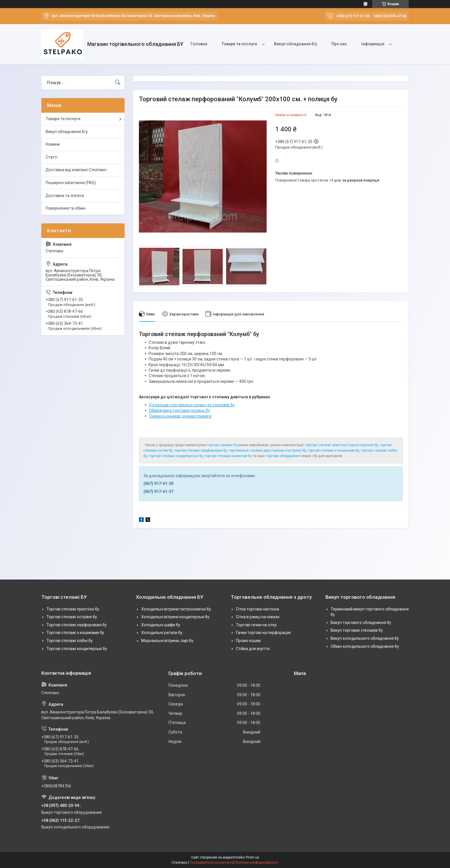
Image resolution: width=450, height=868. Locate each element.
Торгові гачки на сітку (256, 625)
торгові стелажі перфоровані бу (200, 450)
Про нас (339, 44)
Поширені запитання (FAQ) (71, 183)
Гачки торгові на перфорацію (263, 633)
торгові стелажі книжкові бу (228, 456)
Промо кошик (248, 641)
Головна (199, 44)
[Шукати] (118, 83)
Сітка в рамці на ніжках (258, 617)
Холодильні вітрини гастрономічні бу (176, 609)
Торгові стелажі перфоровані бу (77, 625)
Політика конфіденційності (256, 863)
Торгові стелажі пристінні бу (73, 609)
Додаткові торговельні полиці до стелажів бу (192, 405)
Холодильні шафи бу (161, 625)
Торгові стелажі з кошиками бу (75, 633)
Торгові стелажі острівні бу (72, 617)
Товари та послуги (239, 44)
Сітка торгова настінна (257, 609)
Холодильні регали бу (162, 633)
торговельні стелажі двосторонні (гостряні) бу (267, 450)
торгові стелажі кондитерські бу (176, 456)
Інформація (373, 44)
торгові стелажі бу (222, 445)
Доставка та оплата (65, 196)
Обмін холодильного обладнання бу (365, 646)
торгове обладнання (283, 456)
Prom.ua (253, 857)
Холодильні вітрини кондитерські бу (175, 617)
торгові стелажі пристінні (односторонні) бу (342, 445)
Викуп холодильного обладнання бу (365, 638)
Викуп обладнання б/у (296, 44)
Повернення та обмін (66, 208)
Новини (53, 144)
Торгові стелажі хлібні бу (70, 641)
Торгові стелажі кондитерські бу (77, 649)
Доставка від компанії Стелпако (76, 170)
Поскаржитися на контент (211, 863)
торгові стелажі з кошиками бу (333, 450)
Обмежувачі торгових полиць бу (179, 410)
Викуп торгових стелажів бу (357, 630)
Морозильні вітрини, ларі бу (167, 641)
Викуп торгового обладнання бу (361, 623)
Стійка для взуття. (253, 649)
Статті (52, 157)
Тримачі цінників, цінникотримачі (180, 416)
